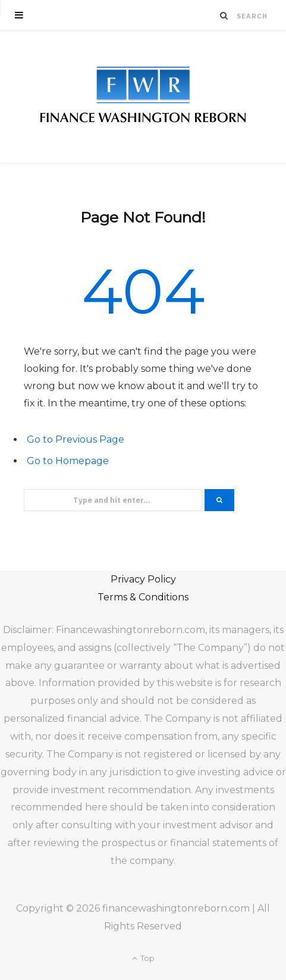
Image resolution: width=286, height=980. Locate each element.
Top (143, 958)
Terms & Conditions (143, 597)
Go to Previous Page (76, 439)
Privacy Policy (143, 579)
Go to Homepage (68, 461)
